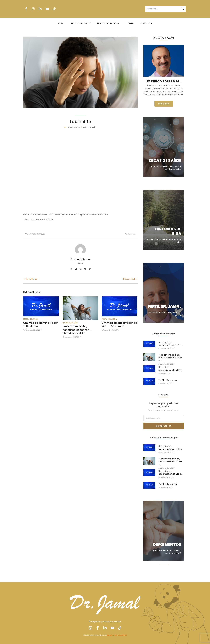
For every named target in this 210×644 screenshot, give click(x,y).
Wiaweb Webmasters (117, 635)
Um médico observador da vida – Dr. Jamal (119, 324)
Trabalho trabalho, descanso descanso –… (171, 356)
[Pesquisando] (163, 9)
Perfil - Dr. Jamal (31, 319)
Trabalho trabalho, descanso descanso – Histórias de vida (77, 329)
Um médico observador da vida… (170, 368)
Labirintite (41, 234)
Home (62, 23)
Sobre (130, 23)
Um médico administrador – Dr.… (169, 343)
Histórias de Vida (108, 23)
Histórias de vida (70, 323)
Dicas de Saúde (81, 23)
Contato (146, 23)
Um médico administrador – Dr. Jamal (40, 324)
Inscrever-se (164, 426)
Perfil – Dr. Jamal (167, 380)
